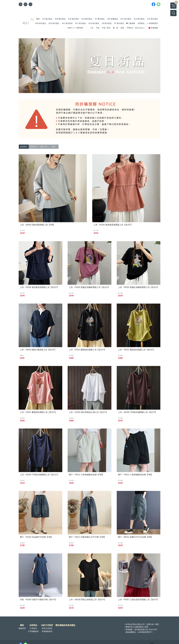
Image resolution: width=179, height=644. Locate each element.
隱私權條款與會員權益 (65, 625)
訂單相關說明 (33, 631)
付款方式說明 (47, 625)
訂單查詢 (33, 628)
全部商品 (33, 625)
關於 (22, 625)
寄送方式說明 (47, 628)
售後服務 (129, 629)
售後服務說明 (47, 631)
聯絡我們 (22, 628)
